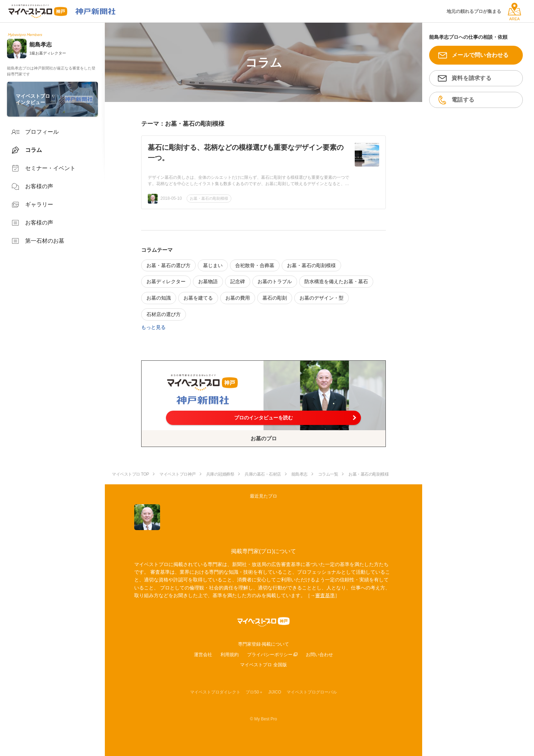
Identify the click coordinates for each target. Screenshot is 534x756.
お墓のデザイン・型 (322, 298)
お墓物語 (208, 281)
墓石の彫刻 (275, 298)
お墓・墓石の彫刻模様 (209, 198)
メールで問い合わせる (480, 55)
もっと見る (153, 327)
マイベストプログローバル (312, 692)
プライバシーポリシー (270, 655)
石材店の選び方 (164, 314)
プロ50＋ (254, 692)
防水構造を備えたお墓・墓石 (336, 281)
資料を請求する (471, 78)
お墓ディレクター (166, 281)
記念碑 (238, 281)
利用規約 (230, 655)
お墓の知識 (159, 298)
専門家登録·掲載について (264, 644)
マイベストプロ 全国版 (264, 665)
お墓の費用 (238, 298)
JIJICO (275, 692)
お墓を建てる (198, 298)
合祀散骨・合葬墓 (255, 265)
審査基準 (325, 595)
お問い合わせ (319, 655)
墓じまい (213, 265)
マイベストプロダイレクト (215, 692)
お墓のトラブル (275, 281)
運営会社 (203, 655)
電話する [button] (463, 100)
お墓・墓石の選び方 (168, 265)
